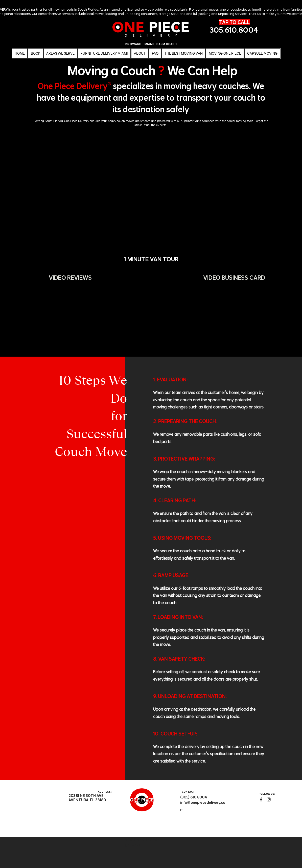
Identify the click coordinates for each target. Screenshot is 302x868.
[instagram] (269, 799)
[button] (225, 53)
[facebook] (261, 799)
